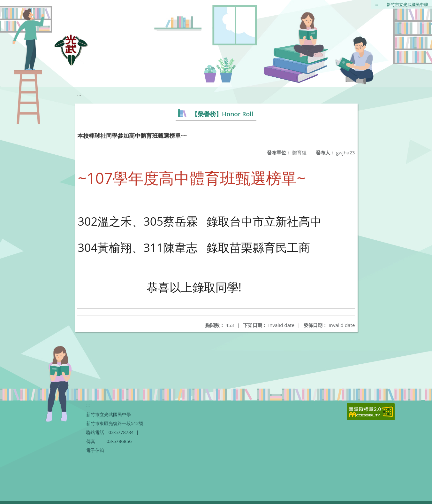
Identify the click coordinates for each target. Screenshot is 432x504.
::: (376, 4)
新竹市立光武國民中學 (407, 4)
